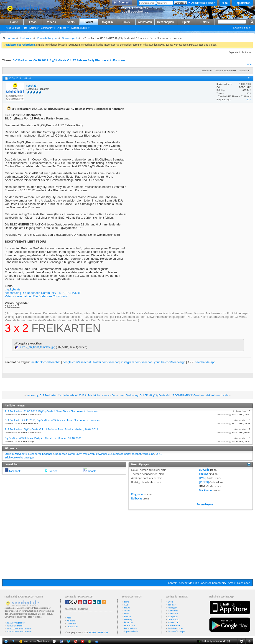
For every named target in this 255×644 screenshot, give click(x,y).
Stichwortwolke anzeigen (20, 457)
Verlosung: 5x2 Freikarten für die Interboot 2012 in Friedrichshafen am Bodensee (75, 395)
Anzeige (243, 71)
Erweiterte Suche (242, 28)
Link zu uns (130, 625)
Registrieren (242, 3)
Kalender (34, 28)
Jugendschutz (131, 631)
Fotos (33, 22)
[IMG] (203, 478)
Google (92, 471)
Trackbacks (206, 490)
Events (70, 22)
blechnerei (34, 454)
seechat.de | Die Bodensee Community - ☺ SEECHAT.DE (43, 293)
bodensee (48, 454)
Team (127, 611)
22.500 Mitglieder (15, 623)
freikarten (89, 454)
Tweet (249, 64)
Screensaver (174, 625)
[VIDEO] (204, 482)
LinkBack (205, 71)
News (127, 608)
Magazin (107, 22)
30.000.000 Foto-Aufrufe (19, 632)
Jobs (69, 618)
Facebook (15, 471)
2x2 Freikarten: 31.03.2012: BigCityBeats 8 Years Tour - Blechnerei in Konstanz (51, 411)
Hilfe (225, 3)
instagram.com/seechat (136, 362)
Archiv (232, 583)
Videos (51, 22)
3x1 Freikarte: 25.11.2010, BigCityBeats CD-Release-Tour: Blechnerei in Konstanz (53, 420)
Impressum (73, 627)
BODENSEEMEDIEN (99, 632)
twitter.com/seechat (106, 362)
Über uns (129, 622)
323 (249, 100)
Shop (170, 602)
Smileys (204, 474)
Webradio (173, 614)
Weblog (128, 619)
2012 (8, 454)
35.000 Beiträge (14, 626)
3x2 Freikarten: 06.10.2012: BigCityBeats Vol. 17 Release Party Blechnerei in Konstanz (69, 60)
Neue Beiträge (13, 28)
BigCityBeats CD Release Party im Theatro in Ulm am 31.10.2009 (43, 438)
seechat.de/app (205, 362)
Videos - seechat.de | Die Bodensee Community (36, 296)
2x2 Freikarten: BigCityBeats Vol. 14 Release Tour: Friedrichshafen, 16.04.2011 (51, 429)
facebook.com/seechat (45, 362)
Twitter (53, 471)
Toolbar (172, 605)
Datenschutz (130, 628)
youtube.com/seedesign (170, 362)
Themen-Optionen (224, 71)
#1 (249, 78)
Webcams (173, 611)
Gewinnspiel (69, 38)
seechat (136, 454)
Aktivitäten (145, 22)
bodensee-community (68, 454)
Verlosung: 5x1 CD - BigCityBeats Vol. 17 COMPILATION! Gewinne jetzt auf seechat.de (177, 395)
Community (47, 28)
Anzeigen (172, 608)
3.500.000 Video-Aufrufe (19, 629)
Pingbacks (137, 494)
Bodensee (26, 38)
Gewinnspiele (166, 22)
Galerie (205, 22)
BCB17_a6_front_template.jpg (37, 347)
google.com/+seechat (77, 362)
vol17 (159, 454)
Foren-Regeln (205, 504)
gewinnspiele (104, 454)
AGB (126, 605)
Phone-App (173, 619)
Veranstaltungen (47, 38)
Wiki (126, 614)
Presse (127, 617)
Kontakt (173, 583)
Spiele (186, 22)
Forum (89, 22)
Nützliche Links (79, 28)
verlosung (148, 454)
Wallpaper (173, 617)
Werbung (72, 624)
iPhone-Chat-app (176, 631)
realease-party (122, 454)
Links (126, 22)
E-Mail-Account (176, 628)
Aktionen (62, 28)
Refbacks (137, 498)
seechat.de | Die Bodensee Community (203, 583)
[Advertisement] (128, 544)
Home (14, 22)
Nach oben (244, 583)
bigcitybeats (13, 289)
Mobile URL (174, 622)
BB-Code (204, 470)
